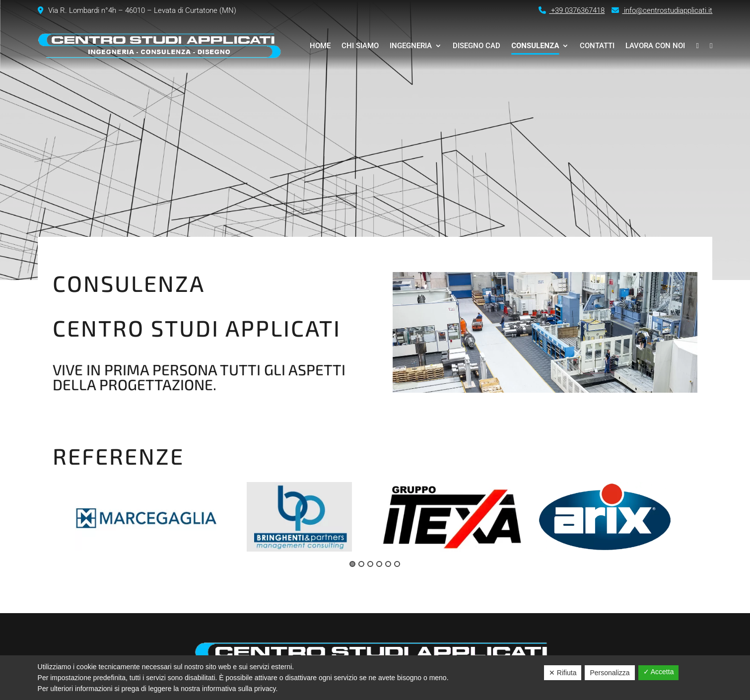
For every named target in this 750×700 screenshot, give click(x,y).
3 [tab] (370, 564)
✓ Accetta (659, 672)
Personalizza (610, 673)
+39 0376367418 (572, 10)
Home (320, 46)
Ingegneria (411, 46)
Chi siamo (360, 46)
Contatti (597, 46)
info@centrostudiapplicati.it (662, 10)
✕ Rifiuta (563, 673)
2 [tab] (361, 564)
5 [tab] (388, 564)
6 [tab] (397, 564)
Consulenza (535, 46)
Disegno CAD (477, 46)
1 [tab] (352, 564)
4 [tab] (379, 564)
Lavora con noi (655, 46)
